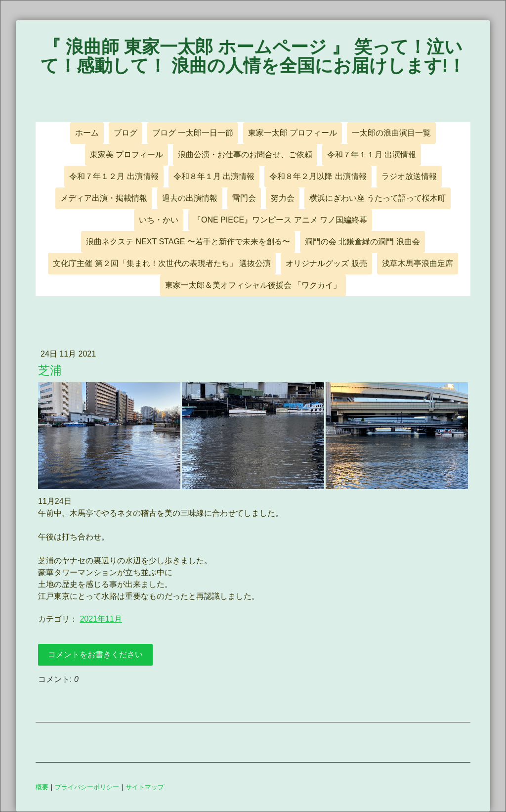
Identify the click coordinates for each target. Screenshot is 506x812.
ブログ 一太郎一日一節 (193, 133)
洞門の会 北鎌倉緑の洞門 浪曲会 (362, 242)
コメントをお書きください (95, 654)
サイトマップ (145, 787)
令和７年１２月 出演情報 (114, 176)
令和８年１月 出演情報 (214, 176)
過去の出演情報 (190, 198)
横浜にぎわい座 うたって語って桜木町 (378, 198)
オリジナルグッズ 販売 (326, 263)
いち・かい (159, 220)
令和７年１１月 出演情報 (372, 155)
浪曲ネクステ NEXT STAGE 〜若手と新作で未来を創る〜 (188, 242)
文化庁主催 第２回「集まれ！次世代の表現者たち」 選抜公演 (162, 263)
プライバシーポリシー (87, 787)
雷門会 (244, 198)
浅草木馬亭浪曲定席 (418, 263)
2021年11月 (101, 619)
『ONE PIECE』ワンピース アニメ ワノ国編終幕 (280, 220)
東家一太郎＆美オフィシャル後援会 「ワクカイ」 (253, 285)
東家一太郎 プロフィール (293, 133)
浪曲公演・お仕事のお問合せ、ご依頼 (245, 155)
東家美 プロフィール (126, 155)
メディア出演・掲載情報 (104, 198)
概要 (42, 787)
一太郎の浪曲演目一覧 (391, 133)
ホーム (87, 133)
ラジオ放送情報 (409, 176)
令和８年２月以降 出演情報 (318, 176)
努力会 (283, 198)
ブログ (126, 133)
